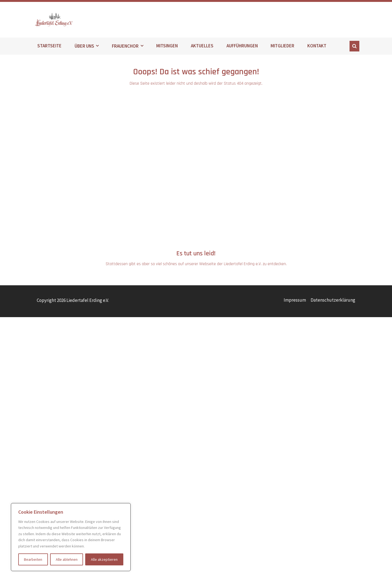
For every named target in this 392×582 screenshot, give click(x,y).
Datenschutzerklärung (333, 301)
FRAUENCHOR (125, 47)
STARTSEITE (49, 47)
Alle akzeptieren (104, 559)
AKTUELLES (202, 47)
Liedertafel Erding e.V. (65, 20)
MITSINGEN (167, 47)
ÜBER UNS (84, 47)
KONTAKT (317, 47)
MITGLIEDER (282, 47)
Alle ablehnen (67, 559)
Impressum (295, 301)
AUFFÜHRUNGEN (242, 47)
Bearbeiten (33, 559)
